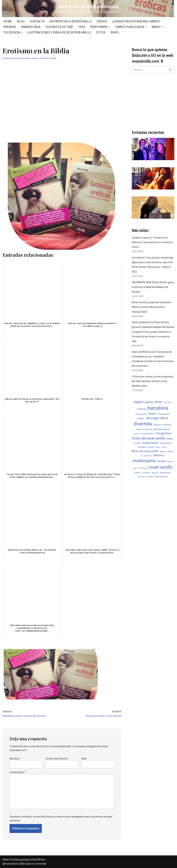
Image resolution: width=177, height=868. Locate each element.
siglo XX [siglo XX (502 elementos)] (155, 473)
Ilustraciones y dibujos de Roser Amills (59, 32)
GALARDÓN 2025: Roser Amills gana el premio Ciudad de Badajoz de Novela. (153, 287)
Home (8, 21)
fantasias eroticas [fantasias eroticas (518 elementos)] (144, 429)
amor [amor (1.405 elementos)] (159, 402)
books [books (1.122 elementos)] (152, 414)
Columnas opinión (12, 58)
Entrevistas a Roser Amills (71, 21)
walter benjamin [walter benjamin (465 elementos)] (161, 477)
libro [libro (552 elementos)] (158, 447)
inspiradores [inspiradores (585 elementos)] (165, 443)
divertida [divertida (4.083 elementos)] (143, 424)
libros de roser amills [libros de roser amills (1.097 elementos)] (145, 451)
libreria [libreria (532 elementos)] (151, 447)
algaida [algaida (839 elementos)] (149, 402)
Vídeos (102, 21)
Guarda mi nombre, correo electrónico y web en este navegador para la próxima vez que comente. (61, 818)
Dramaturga (31, 27)
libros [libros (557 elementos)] (164, 447)
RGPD (115, 32)
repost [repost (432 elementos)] (135, 468)
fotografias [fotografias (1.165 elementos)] (164, 433)
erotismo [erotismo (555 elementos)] (158, 425)
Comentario (18, 772)
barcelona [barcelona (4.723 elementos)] (158, 408)
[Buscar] (149, 70)
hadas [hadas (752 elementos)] (170, 439)
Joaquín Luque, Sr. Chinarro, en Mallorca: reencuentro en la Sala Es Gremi (152, 242)
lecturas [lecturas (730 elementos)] (143, 447)
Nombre (15, 758)
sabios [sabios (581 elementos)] (138, 473)
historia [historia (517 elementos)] (137, 443)
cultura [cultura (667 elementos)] (141, 418)
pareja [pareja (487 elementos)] (170, 461)
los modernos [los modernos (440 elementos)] (146, 456)
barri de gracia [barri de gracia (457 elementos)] (141, 414)
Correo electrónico (57, 758)
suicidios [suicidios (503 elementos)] (142, 477)
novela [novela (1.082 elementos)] (161, 461)
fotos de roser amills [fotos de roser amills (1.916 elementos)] (149, 438)
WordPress (39, 859)
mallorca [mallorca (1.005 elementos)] (158, 455)
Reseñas (26, 58)
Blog (21, 21)
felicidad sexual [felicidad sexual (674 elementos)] (161, 429)
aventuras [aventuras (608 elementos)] (141, 409)
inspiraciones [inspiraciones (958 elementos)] (150, 443)
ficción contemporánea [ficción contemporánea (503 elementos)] (144, 434)
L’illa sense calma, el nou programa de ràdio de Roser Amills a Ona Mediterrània (153, 381)
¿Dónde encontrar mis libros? (136, 21)
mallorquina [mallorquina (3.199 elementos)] (144, 460)
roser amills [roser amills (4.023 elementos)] (160, 467)
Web (84, 758)
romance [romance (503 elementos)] (143, 468)
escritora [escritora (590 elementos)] (167, 425)
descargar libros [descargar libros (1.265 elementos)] (157, 418)
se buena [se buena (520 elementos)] (146, 473)
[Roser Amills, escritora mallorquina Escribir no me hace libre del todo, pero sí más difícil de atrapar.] (89, 9)
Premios (10, 27)
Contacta (37, 21)
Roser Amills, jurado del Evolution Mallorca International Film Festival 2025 (152, 307)
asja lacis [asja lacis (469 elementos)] (168, 402)
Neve (6, 859)
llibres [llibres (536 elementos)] (171, 451)
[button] (109, 27)
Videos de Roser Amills (44, 58)
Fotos (101, 32)
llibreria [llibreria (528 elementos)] (163, 451)
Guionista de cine (59, 27)
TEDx (81, 27)
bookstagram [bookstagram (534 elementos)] (164, 414)
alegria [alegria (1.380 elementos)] (138, 402)
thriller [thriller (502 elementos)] (150, 477)
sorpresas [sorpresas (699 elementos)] (165, 472)
